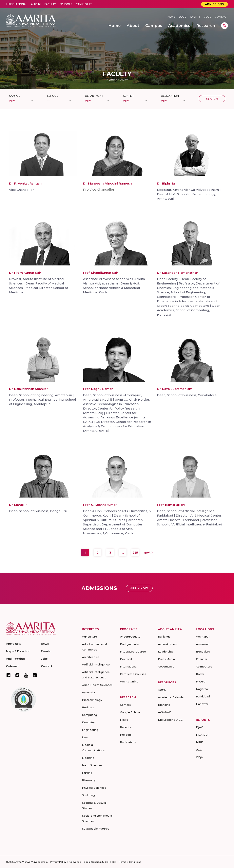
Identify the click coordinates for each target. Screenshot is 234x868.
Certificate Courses (133, 674)
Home (111, 80)
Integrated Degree (133, 652)
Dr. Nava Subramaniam (175, 389)
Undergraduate (130, 637)
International (17, 4)
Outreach (13, 666)
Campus (15, 96)
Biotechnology (92, 700)
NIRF (199, 742)
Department (94, 96)
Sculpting (88, 795)
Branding (164, 705)
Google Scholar (130, 712)
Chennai (201, 659)
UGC (199, 750)
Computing (90, 715)
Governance (166, 666)
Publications (128, 742)
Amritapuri (203, 637)
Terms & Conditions (130, 862)
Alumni (36, 4)
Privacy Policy (58, 862)
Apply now (14, 644)
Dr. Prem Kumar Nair (25, 273)
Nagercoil (203, 689)
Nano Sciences (92, 765)
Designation (170, 96)
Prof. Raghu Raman (98, 389)
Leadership (166, 652)
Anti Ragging (15, 659)
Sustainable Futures (96, 829)
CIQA (199, 757)
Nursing (87, 773)
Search (212, 99)
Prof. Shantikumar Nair (101, 273)
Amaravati (203, 644)
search (225, 26)
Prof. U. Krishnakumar (100, 505)
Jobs (208, 17)
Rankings (164, 637)
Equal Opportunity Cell (97, 862)
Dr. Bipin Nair (167, 183)
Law (85, 737)
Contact (221, 17)
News (171, 17)
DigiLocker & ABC (170, 720)
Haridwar (202, 704)
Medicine (88, 758)
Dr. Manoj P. (18, 505)
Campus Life (84, 4)
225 (135, 553)
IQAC (199, 727)
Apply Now (139, 588)
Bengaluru (203, 652)
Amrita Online (129, 681)
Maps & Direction (18, 651)
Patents (125, 727)
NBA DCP (203, 735)
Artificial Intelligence (96, 664)
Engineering (90, 730)
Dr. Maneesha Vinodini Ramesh (107, 183)
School (53, 96)
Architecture (91, 657)
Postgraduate (129, 644)
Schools (66, 4)
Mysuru (201, 681)
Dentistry (88, 722)
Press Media (166, 659)
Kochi (200, 674)
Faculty (50, 4)
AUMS (162, 690)
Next (148, 553)
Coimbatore (204, 666)
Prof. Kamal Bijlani (171, 505)
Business (88, 707)
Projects (126, 735)
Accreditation (167, 644)
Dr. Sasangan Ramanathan (178, 273)
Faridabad (203, 696)
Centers (125, 705)
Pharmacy (89, 780)
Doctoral (126, 659)
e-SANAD (165, 712)
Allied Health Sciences (97, 685)
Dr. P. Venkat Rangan (25, 183)
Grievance (75, 862)
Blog (183, 17)
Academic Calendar (171, 697)
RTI (114, 862)
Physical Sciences (94, 788)
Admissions (214, 4)
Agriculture (90, 637)
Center (128, 96)
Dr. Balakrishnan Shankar (28, 389)
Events (195, 17)
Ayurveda (88, 692)
